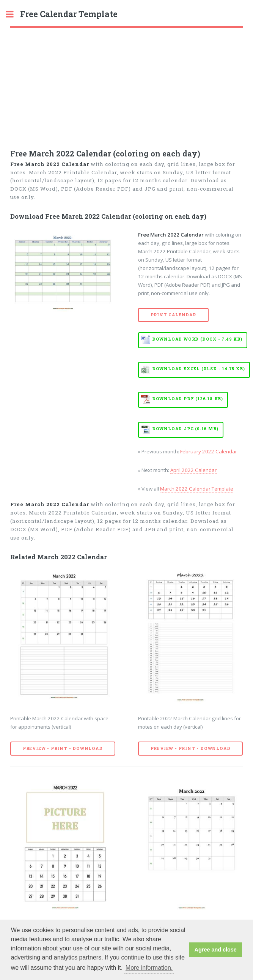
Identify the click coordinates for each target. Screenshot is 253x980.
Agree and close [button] (216, 950)
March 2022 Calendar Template (197, 489)
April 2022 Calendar (193, 470)
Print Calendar (173, 315)
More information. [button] (149, 968)
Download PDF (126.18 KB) (188, 399)
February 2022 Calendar (209, 451)
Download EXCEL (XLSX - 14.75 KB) (199, 369)
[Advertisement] (126, 85)
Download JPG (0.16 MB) (185, 429)
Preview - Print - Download (63, 748)
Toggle (14, 14)
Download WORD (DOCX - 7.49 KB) (197, 339)
